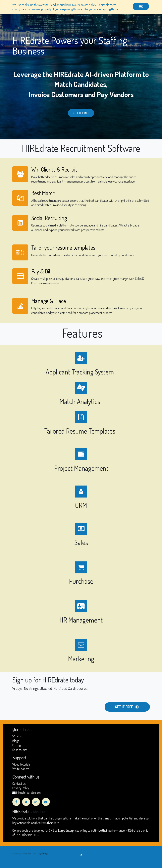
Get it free (127, 707)
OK (141, 6)
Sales (81, 542)
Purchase (81, 581)
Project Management (81, 468)
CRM (81, 505)
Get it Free (81, 113)
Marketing (81, 659)
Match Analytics (80, 401)
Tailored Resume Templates (80, 431)
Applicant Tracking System (80, 372)
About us (39, 812)
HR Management (81, 620)
